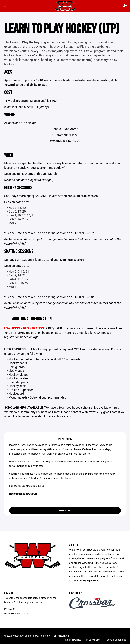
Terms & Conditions (116, 640)
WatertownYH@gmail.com (100, 412)
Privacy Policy (93, 640)
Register (65, 511)
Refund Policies (73, 640)
